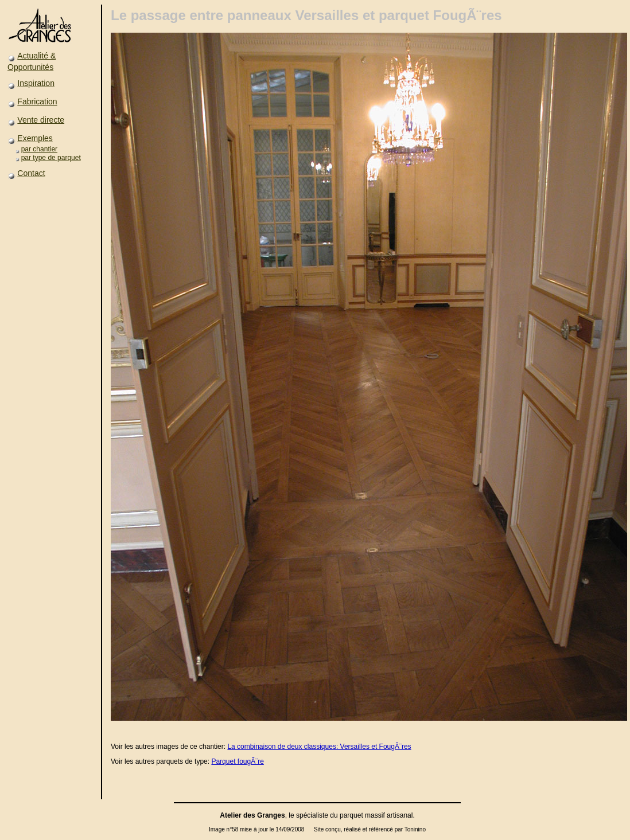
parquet (351, 815)
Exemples (35, 138)
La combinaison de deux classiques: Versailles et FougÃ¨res (319, 747)
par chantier (39, 149)
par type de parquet (51, 158)
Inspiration (36, 83)
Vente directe (41, 120)
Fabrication (37, 101)
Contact (31, 173)
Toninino (415, 829)
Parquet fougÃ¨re (237, 761)
